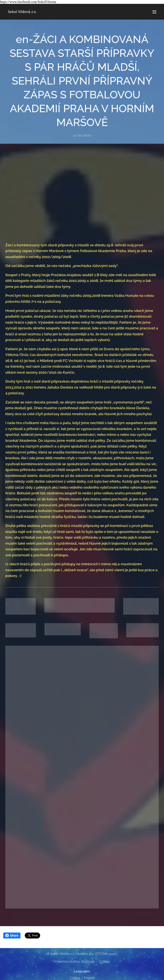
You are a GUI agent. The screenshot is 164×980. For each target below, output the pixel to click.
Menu (154, 12)
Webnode (88, 961)
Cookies (105, 961)
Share (12, 936)
